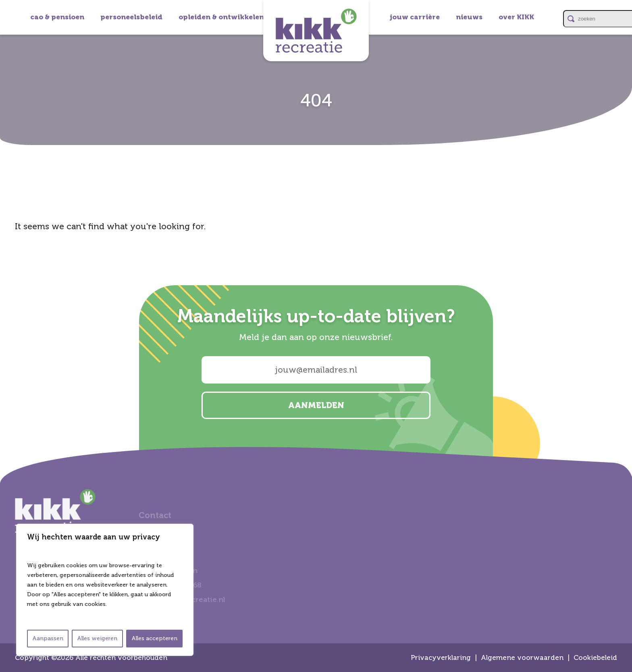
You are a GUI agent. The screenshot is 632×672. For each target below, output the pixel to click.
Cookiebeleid (595, 658)
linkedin (622, 325)
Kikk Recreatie (316, 31)
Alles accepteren (154, 638)
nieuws (469, 17)
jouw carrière (415, 17)
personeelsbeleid (131, 17)
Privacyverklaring (441, 658)
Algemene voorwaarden (522, 658)
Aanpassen (48, 638)
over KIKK (516, 17)
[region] (105, 590)
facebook (622, 346)
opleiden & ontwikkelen (221, 17)
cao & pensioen (57, 17)
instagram (622, 304)
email (622, 368)
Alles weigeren (97, 638)
